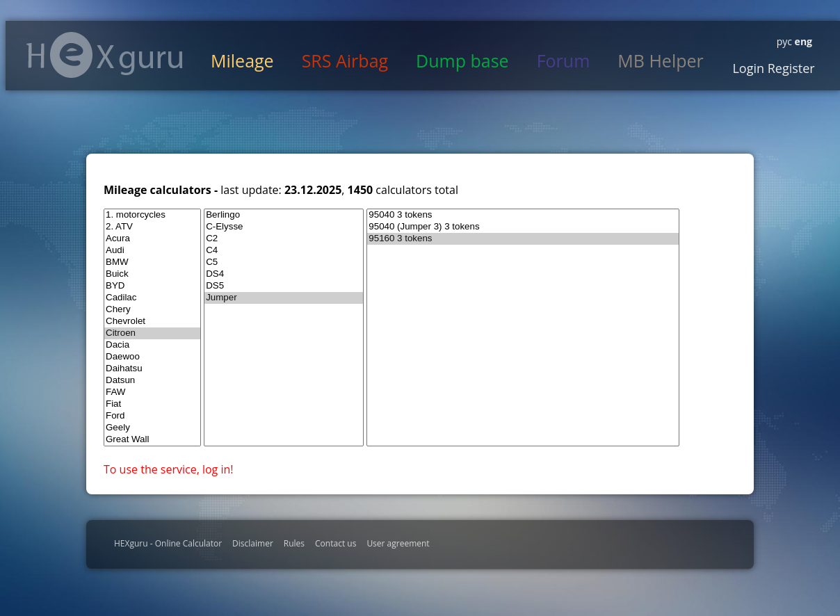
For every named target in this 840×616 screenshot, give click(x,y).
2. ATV (152, 227)
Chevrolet (152, 322)
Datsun (152, 381)
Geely (152, 428)
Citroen (152, 333)
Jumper (284, 298)
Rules (294, 543)
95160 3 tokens (523, 239)
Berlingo (284, 215)
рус (784, 41)
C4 (284, 251)
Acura (152, 239)
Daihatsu (152, 369)
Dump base (462, 60)
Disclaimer (253, 543)
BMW (152, 262)
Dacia (152, 345)
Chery (152, 310)
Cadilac (152, 298)
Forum (564, 60)
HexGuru (105, 55)
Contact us (336, 543)
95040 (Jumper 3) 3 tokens (523, 227)
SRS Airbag (345, 60)
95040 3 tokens (523, 215)
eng (802, 41)
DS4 (284, 274)
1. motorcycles (152, 215)
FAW (152, 392)
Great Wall (152, 440)
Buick (152, 274)
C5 (284, 262)
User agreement (398, 543)
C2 (284, 239)
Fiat (152, 404)
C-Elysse (284, 227)
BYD (152, 286)
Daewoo (152, 357)
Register (790, 68)
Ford (152, 416)
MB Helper (660, 60)
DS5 (284, 286)
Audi (152, 251)
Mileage (242, 60)
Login (748, 68)
